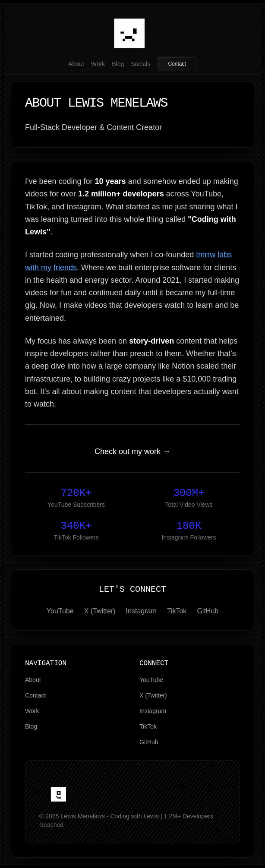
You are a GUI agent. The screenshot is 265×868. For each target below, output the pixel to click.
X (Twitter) (100, 611)
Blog (118, 64)
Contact (177, 64)
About (76, 64)
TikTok (177, 611)
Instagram (141, 611)
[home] (60, 793)
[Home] (132, 30)
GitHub (208, 611)
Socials (140, 64)
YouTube (60, 611)
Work (98, 64)
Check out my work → (132, 451)
